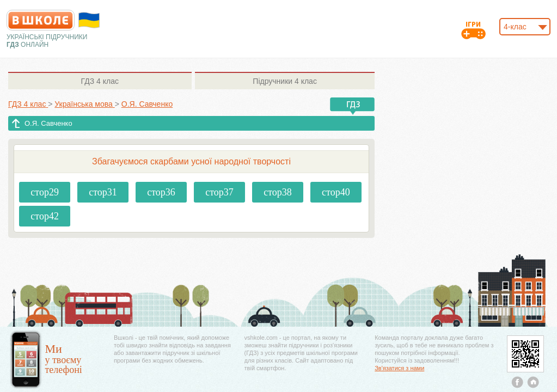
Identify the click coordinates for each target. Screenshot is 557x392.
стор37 (219, 192)
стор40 (336, 192)
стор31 (103, 192)
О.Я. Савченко (48, 123)
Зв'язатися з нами (399, 368)
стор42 (45, 216)
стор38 (278, 192)
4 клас (100, 81)
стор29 (45, 192)
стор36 (161, 192)
